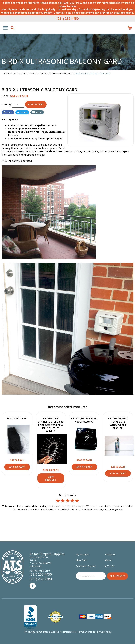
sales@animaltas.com (40, 571)
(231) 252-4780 (41, 579)
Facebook (33, 586)
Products (110, 554)
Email (37, 112)
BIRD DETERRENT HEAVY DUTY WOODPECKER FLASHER (118, 423)
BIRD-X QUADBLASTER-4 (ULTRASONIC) (84, 420)
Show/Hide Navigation (5, 28)
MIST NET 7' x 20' (17, 418)
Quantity (7, 104)
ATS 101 (110, 566)
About (108, 560)
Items (130, 28)
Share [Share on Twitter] (22, 112)
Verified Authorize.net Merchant (56, 617)
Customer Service (86, 566)
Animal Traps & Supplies (68, 34)
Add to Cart (17, 467)
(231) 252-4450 (67, 19)
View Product (18, 439)
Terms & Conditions (87, 632)
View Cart (81, 560)
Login (122, 28)
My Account (82, 554)
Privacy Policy (105, 632)
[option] (101, 120)
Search (13, 28)
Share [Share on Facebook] (8, 112)
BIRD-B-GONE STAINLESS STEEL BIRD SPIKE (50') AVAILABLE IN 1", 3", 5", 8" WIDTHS (51, 425)
